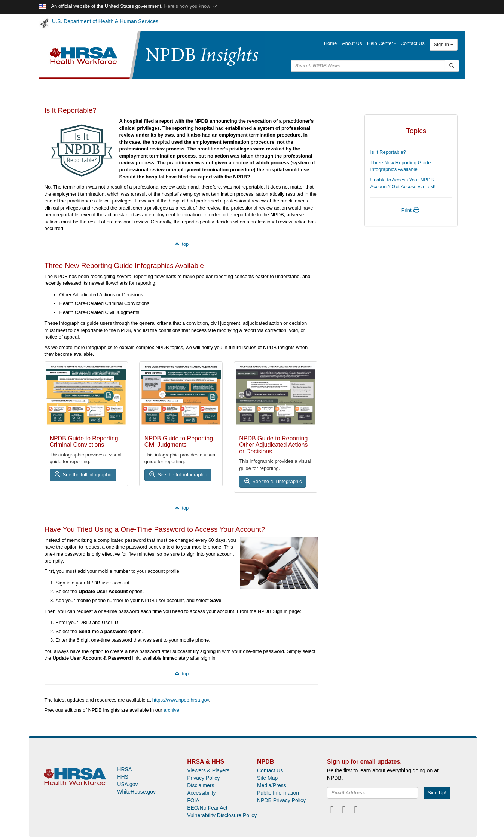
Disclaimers (201, 785)
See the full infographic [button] (83, 475)
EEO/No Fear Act (207, 808)
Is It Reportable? (388, 152)
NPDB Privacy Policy (281, 800)
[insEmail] (372, 793)
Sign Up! (437, 793)
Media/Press (272, 785)
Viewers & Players (208, 770)
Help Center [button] (382, 43)
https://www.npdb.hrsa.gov (181, 700)
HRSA (124, 769)
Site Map (267, 778)
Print (411, 210)
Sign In (443, 44)
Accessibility (201, 793)
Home (331, 43)
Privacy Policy (203, 778)
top (181, 244)
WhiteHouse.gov (136, 792)
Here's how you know (191, 6)
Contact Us (412, 43)
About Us (352, 43)
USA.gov (127, 784)
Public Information (278, 793)
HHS (123, 777)
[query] (368, 66)
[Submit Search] (452, 66)
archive (171, 710)
